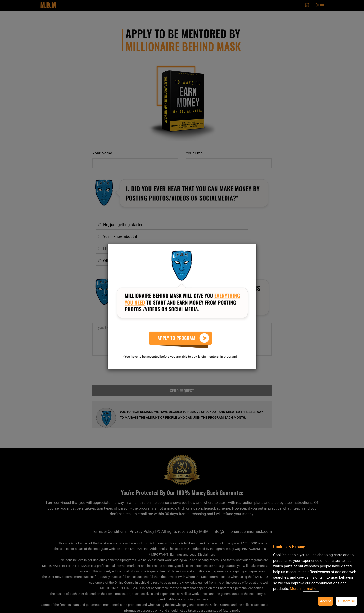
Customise (346, 601)
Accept (326, 601)
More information (304, 589)
